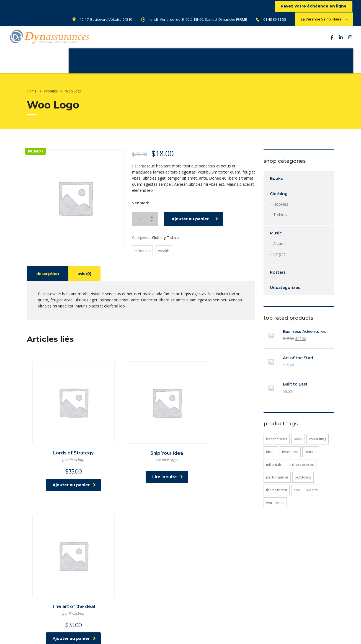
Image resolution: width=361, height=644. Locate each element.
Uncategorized (285, 293)
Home (32, 97)
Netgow (168, 635)
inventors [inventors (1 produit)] (290, 457)
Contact (202, 64)
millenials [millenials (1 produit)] (274, 470)
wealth (164, 256)
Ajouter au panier (195, 224)
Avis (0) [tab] (85, 279)
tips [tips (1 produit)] (297, 495)
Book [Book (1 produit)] (298, 444)
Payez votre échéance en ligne (314, 6)
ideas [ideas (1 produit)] (271, 457)
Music (276, 239)
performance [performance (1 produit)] (277, 483)
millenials (142, 256)
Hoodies (281, 210)
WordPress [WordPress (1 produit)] (275, 508)
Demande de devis (243, 64)
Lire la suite (142, 465)
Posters (278, 278)
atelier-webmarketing (113, 635)
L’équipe (175, 64)
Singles (279, 259)
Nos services (111, 64)
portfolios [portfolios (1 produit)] (303, 483)
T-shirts (173, 243)
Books (276, 184)
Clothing (159, 243)
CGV (197, 611)
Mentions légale (175, 611)
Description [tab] (48, 279)
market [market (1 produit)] (311, 457)
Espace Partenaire (296, 64)
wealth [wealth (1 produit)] (312, 495)
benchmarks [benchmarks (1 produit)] (277, 444)
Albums (280, 249)
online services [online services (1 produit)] (301, 470)
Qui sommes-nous (65, 64)
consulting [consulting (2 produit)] (318, 444)
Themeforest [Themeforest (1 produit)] (277, 495)
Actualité (145, 64)
